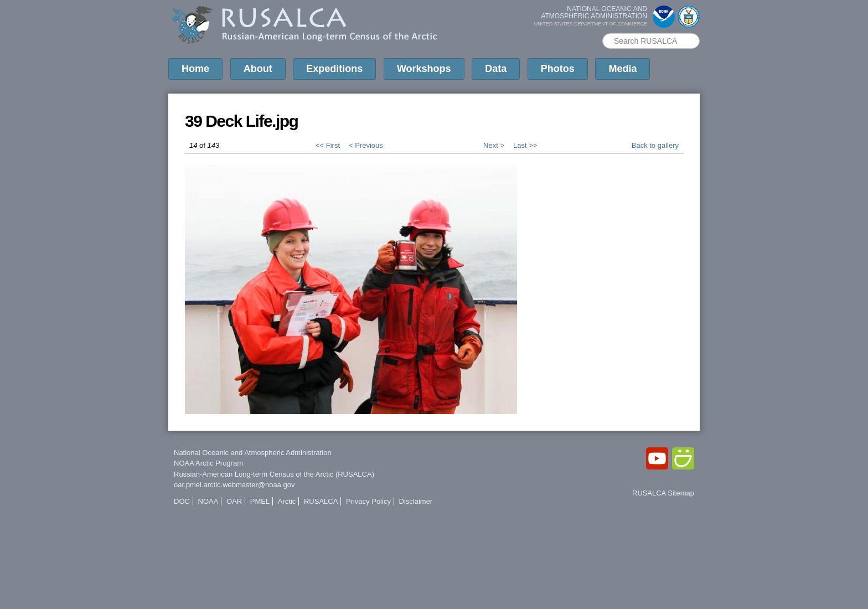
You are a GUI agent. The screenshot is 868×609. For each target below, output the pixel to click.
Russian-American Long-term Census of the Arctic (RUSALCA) (274, 474)
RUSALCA (321, 501)
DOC (182, 501)
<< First (328, 145)
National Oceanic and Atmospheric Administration (253, 453)
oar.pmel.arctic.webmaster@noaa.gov (234, 485)
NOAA (208, 501)
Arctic (287, 501)
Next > (494, 145)
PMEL (260, 501)
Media (622, 69)
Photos (558, 69)
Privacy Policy (368, 501)
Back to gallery (655, 145)
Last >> (525, 145)
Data (496, 69)
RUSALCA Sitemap (663, 493)
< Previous (366, 145)
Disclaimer (416, 501)
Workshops (424, 69)
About (258, 69)
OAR (234, 501)
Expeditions (334, 69)
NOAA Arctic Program (208, 463)
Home (195, 69)
